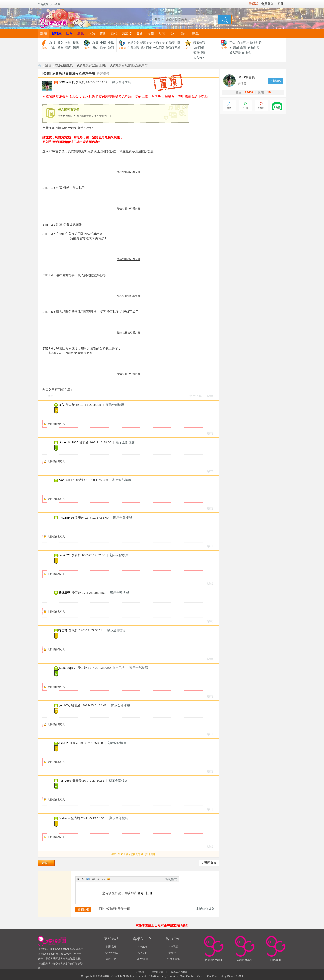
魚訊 (81, 34)
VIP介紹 (142, 947)
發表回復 (83, 909)
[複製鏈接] (103, 73)
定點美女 (133, 43)
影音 (162, 34)
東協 (111, 43)
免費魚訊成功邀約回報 (91, 65)
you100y (64, 705)
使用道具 (195, 396)
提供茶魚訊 (173, 959)
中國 (103, 43)
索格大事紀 (111, 953)
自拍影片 (254, 48)
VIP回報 (199, 48)
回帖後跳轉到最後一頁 (113, 909)
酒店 (68, 48)
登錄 (68, 116)
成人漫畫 (235, 53)
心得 (52, 43)
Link (93, 879)
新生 (184, 34)
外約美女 (159, 43)
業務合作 (173, 953)
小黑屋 (140, 972)
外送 (68, 43)
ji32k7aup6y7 (68, 668)
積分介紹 (111, 959)
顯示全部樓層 (121, 82)
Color (83, 879)
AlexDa (63, 743)
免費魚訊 (133, 48)
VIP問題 (173, 947)
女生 (173, 34)
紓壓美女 (146, 43)
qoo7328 (64, 555)
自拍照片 (243, 43)
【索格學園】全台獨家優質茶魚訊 (40, 66)
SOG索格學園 (179, 972)
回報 (69, 34)
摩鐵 (151, 34)
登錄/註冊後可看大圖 (128, 172)
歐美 (103, 48)
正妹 (92, 34)
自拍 (114, 34)
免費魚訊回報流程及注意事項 (129, 65)
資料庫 (57, 34)
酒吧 (76, 48)
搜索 (157, 20)
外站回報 (159, 48)
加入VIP (199, 58)
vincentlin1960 (68, 442)
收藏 (261, 108)
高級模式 (171, 879)
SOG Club (116, 976)
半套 (52, 48)
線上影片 (256, 43)
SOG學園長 (67, 82)
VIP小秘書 (142, 959)
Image (88, 879)
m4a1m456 (66, 517)
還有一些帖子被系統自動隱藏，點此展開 (133, 854)
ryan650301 (67, 480)
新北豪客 (65, 593)
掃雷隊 (63, 630)
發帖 (229, 108)
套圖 (103, 34)
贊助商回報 (173, 48)
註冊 (109, 116)
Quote (98, 879)
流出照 (127, 34)
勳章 (195, 34)
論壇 (44, 34)
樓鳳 (76, 43)
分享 (277, 108)
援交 (60, 43)
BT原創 (234, 48)
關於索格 (111, 947)
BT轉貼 (247, 53)
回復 (51, 396)
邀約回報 (146, 48)
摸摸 (60, 48)
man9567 (65, 780)
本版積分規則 (205, 909)
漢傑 (62, 405)
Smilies (109, 879)
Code (104, 879)
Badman (64, 818)
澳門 (111, 48)
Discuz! (232, 976)
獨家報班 (199, 53)
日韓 (95, 48)
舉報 (210, 396)
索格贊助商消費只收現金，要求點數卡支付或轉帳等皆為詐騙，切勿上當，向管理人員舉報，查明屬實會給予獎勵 (125, 97)
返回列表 (210, 863)
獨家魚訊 (199, 43)
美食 (140, 34)
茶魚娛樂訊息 (64, 65)
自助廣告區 (173, 43)
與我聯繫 (158, 972)
